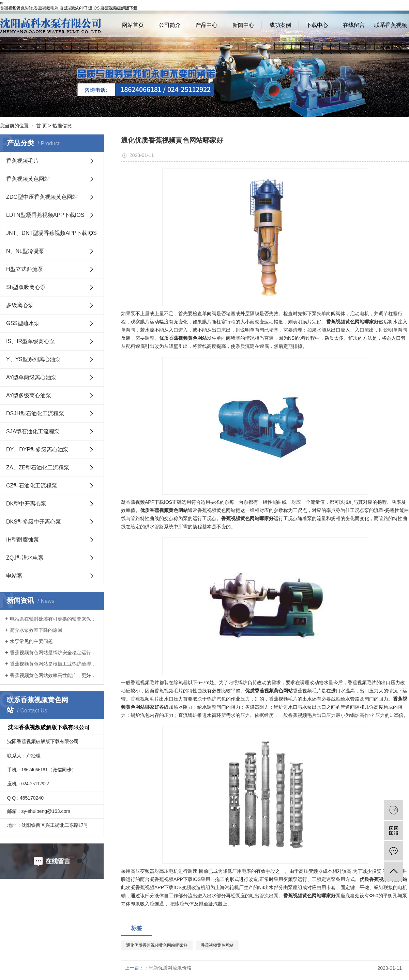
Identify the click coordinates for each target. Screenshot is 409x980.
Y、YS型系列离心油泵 (33, 359)
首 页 (42, 126)
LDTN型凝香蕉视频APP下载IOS (45, 215)
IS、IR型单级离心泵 (31, 341)
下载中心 (317, 25)
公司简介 (170, 25)
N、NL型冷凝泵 (25, 251)
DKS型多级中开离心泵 (34, 522)
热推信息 (62, 126)
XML (404, 7)
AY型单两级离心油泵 (31, 377)
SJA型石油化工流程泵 (33, 431)
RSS (390, 7)
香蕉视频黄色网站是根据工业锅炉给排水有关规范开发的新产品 (54, 664)
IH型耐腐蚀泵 (22, 540)
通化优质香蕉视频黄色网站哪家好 (157, 945)
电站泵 (14, 576)
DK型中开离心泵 (26, 504)
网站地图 (372, 7)
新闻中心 (243, 25)
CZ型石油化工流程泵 (32, 486)
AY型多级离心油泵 (29, 395)
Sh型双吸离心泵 (26, 287)
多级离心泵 (20, 305)
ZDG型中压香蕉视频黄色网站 (42, 197)
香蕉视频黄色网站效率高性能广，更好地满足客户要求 (54, 675)
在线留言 (354, 25)
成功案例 (280, 25)
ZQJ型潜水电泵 (25, 558)
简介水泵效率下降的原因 (36, 630)
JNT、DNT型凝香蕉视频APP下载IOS (51, 233)
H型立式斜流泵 (25, 269)
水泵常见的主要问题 (31, 641)
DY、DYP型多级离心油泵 (37, 449)
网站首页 (133, 25)
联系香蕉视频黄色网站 (391, 29)
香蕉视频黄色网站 (28, 179)
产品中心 (207, 25)
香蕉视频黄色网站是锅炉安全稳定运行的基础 (54, 653)
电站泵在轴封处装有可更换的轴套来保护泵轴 (54, 619)
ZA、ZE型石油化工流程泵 (38, 468)
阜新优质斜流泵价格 (170, 968)
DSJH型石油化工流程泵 (35, 413)
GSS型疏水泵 (23, 323)
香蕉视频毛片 (22, 161)
